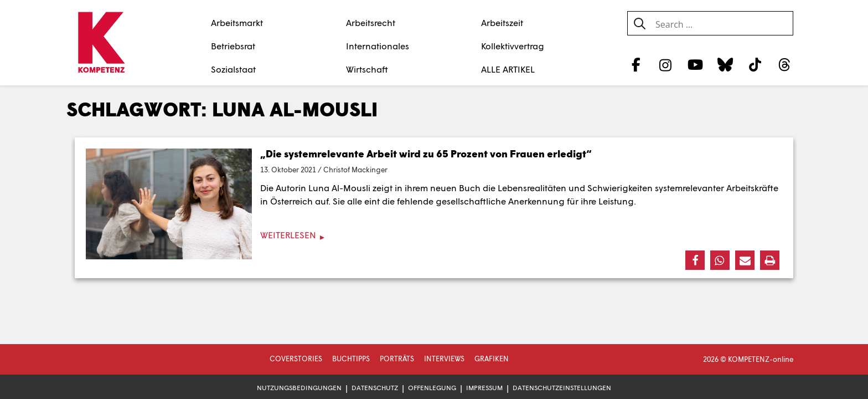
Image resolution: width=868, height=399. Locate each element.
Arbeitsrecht (371, 22)
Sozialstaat (233, 69)
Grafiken (492, 359)
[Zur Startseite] (101, 43)
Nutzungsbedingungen (299, 388)
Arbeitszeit (502, 22)
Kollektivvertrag (513, 46)
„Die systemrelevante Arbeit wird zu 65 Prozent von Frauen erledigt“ (426, 154)
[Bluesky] (725, 64)
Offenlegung (432, 388)
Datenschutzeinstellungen (562, 388)
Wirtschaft (367, 69)
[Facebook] (636, 64)
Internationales (378, 46)
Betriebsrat (233, 46)
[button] (695, 260)
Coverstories (296, 359)
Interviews (444, 359)
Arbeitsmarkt (237, 22)
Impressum (484, 388)
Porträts (397, 359)
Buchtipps (351, 359)
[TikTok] (755, 64)
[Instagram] (666, 64)
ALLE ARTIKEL (508, 69)
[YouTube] (696, 64)
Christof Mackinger (355, 170)
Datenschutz (375, 388)
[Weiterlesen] (434, 235)
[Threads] (785, 64)
